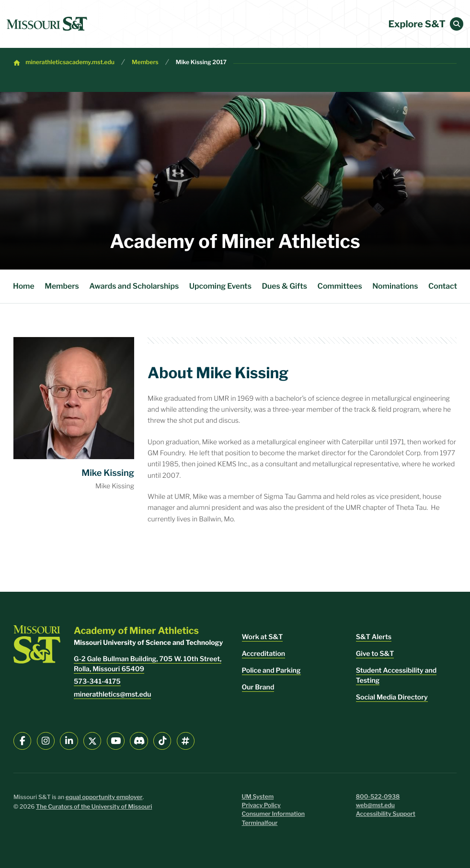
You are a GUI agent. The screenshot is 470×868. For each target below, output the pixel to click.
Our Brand (258, 687)
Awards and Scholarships (134, 286)
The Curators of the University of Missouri (94, 807)
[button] (457, 24)
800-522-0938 (378, 797)
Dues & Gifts (284, 286)
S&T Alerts (374, 637)
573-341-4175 (97, 682)
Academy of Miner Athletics (235, 241)
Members (145, 62)
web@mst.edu (375, 806)
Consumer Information (274, 814)
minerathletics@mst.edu (112, 694)
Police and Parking (271, 671)
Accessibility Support (386, 814)
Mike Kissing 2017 (201, 62)
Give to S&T (375, 654)
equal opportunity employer (104, 797)
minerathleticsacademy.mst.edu (70, 62)
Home (24, 286)
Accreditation (264, 654)
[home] (47, 24)
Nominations (395, 286)
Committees (340, 286)
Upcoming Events (220, 286)
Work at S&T (263, 637)
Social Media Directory (392, 697)
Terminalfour (260, 823)
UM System (258, 797)
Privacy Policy (261, 806)
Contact (443, 286)
